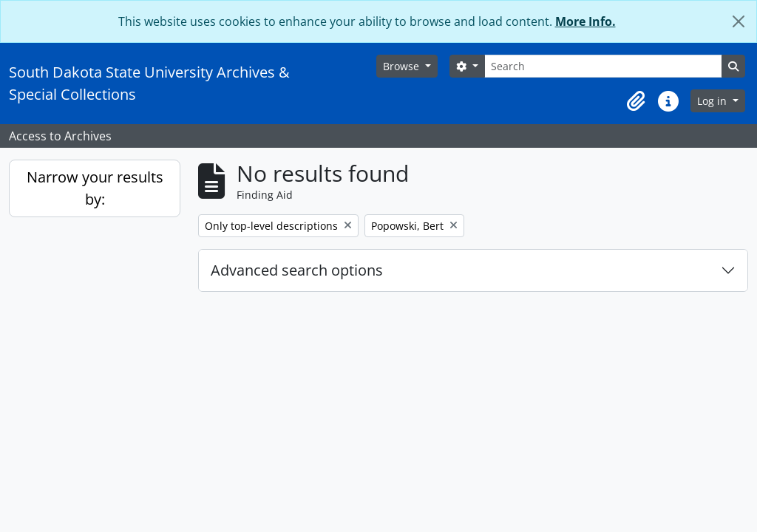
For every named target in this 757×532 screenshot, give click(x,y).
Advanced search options (297, 270)
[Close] (739, 21)
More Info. (585, 21)
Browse (403, 66)
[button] (636, 101)
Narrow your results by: (95, 188)
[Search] (603, 66)
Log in (713, 101)
